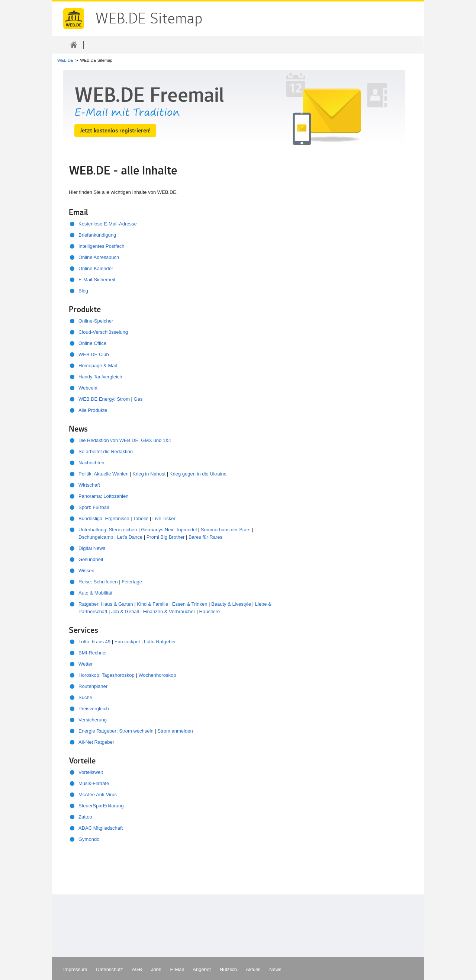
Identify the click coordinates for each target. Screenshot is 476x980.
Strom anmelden (175, 731)
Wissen (86, 571)
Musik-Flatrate (94, 783)
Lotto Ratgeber (160, 642)
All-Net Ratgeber (96, 742)
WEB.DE (65, 60)
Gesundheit (91, 559)
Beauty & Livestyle (231, 604)
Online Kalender (96, 268)
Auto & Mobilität (95, 593)
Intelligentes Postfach (102, 246)
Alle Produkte (93, 410)
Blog (83, 291)
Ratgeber (88, 604)
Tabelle (141, 518)
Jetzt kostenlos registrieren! (115, 130)
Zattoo (85, 817)
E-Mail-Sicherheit (97, 280)
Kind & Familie (152, 604)
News (275, 969)
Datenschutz (109, 969)
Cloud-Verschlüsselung (103, 332)
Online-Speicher (96, 321)
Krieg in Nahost (149, 474)
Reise (85, 582)
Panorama (90, 496)
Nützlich (228, 969)
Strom (123, 399)
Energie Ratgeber (97, 731)
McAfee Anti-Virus (98, 795)
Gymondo (89, 839)
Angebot (202, 969)
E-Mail (177, 969)
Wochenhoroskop (157, 675)
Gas (138, 399)
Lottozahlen (116, 496)
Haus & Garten (117, 604)
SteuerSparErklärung (101, 806)
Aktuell (253, 969)
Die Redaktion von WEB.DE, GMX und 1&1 (125, 440)
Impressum (75, 969)
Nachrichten (91, 463)
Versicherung (93, 720)
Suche (85, 697)
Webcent (88, 388)
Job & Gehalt (126, 611)
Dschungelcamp (96, 537)
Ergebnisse (117, 518)
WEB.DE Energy (96, 399)
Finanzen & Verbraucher (169, 611)
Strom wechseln (136, 731)
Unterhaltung (92, 530)
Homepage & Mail (98, 366)
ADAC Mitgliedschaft (101, 828)
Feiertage (132, 582)
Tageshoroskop (118, 675)
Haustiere (210, 611)
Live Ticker (164, 518)
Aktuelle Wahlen (111, 474)
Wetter (86, 664)
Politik (85, 474)
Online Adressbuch (99, 257)
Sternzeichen (123, 530)
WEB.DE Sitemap (74, 19)
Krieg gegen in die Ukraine (198, 474)
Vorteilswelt (91, 772)
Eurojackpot (127, 642)
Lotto (84, 642)
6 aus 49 (101, 642)
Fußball (101, 507)
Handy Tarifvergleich (100, 377)
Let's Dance (130, 537)
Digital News (92, 548)
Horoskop (89, 675)
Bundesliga (90, 518)
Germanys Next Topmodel (169, 530)
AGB (137, 969)
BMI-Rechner (93, 653)
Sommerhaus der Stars (226, 530)
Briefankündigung (97, 235)
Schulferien (105, 582)
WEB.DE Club (94, 354)
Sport (84, 507)
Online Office (92, 343)
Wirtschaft (89, 485)
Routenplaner (93, 686)
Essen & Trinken (190, 604)
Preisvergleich (94, 709)
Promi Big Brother (166, 537)
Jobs (156, 969)
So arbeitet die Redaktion (106, 451)
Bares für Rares (205, 537)
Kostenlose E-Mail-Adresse (108, 224)
